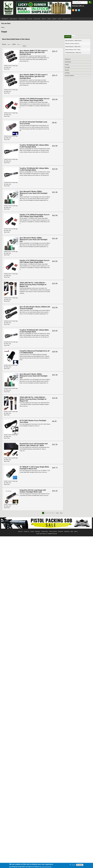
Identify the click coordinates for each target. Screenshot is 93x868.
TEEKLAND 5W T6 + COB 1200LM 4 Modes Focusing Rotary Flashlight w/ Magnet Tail (33, 285)
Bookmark (61, 531)
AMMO (49, 19)
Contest (68, 67)
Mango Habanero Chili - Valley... (73, 50)
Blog (73, 37)
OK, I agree (72, 865)
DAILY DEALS (13, 19)
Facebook (76, 10)
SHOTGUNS (37, 19)
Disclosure (69, 62)
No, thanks (80, 865)
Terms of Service (70, 76)
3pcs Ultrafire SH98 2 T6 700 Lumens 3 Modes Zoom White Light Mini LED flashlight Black (34, 52)
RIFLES (44, 19)
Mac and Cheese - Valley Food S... (74, 41)
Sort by (4, 44)
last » (61, 513)
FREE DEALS (22, 19)
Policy (68, 70)
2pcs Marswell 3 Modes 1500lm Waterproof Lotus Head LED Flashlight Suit (34, 193)
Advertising (67, 531)
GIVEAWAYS (5, 19)
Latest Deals (68, 37)
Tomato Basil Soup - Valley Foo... (74, 53)
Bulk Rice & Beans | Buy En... (73, 44)
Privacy (68, 73)
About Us (68, 59)
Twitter (79, 10)
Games (76, 531)
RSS (73, 10)
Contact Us (26, 531)
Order (14, 44)
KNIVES (54, 19)
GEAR (60, 19)
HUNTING (30, 19)
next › (58, 513)
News (67, 65)
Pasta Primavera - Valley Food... (73, 47)
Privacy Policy (45, 531)
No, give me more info (46, 867)
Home (3, 27)
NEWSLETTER (67, 19)
